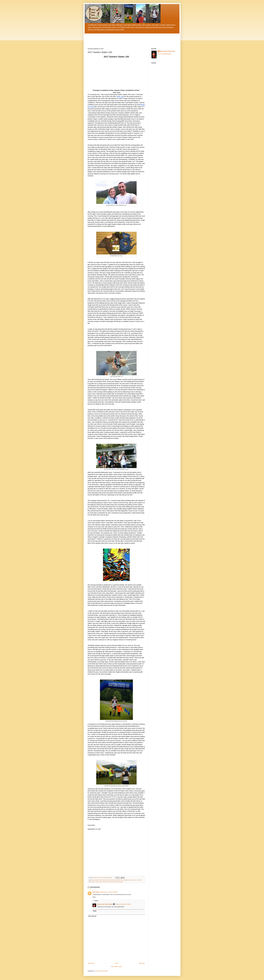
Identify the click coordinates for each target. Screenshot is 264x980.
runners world (92, 882)
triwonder (121, 882)
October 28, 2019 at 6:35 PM (123, 904)
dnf (107, 880)
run (136, 880)
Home (117, 963)
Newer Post (91, 963)
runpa (104, 882)
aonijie (96, 880)
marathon (126, 880)
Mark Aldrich (96, 892)
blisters (104, 880)
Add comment (92, 916)
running (97, 882)
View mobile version (116, 967)
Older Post (142, 963)
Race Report (131, 880)
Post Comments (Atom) (101, 971)
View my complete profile (164, 54)
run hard (139, 880)
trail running (115, 882)
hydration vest (119, 880)
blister (100, 880)
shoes (108, 882)
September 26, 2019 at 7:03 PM (109, 892)
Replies (96, 901)
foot (109, 880)
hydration (113, 880)
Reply (94, 897)
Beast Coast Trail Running (105, 904)
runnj (101, 882)
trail (111, 882)
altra (93, 880)
